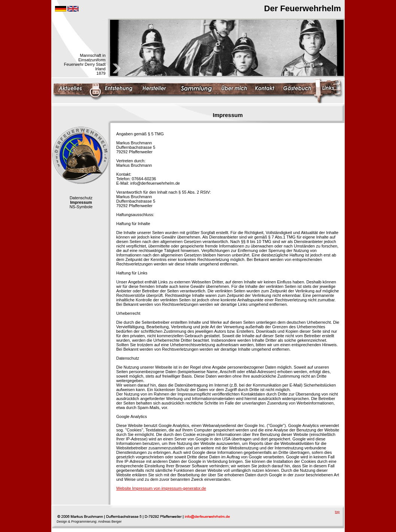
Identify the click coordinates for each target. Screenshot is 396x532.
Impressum (81, 202)
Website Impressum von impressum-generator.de (161, 488)
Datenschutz (81, 198)
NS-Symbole (81, 207)
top (337, 512)
